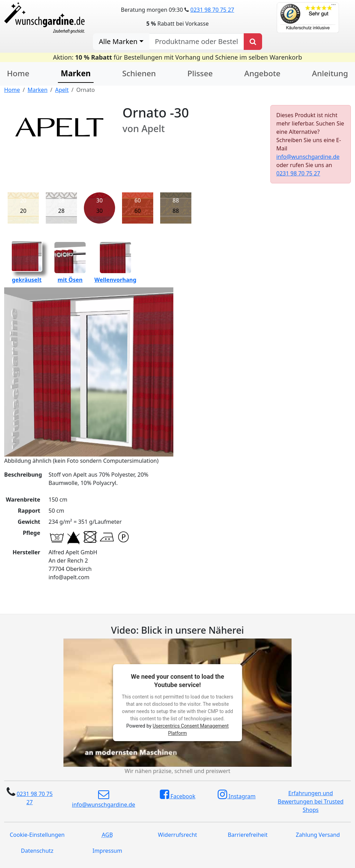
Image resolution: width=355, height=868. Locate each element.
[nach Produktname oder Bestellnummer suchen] (197, 42)
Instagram (237, 795)
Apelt (62, 90)
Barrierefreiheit (248, 835)
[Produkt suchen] (253, 42)
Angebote (262, 73)
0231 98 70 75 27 (212, 10)
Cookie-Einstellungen (37, 835)
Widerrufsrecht (178, 835)
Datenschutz (37, 851)
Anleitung (330, 73)
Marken (76, 73)
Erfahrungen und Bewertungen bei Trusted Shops (311, 801)
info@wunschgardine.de (308, 157)
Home (18, 73)
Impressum (107, 851)
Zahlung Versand (318, 835)
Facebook (178, 795)
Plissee (200, 73)
